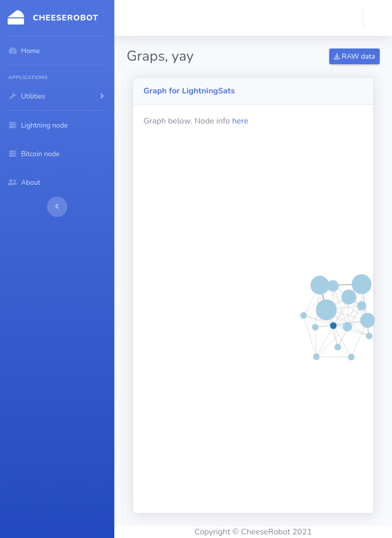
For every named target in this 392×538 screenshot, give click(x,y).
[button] (378, 18)
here (240, 121)
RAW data (354, 56)
